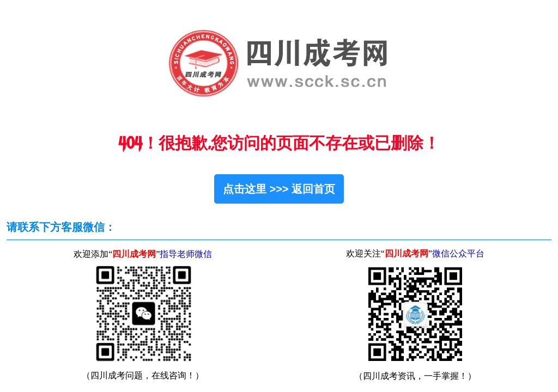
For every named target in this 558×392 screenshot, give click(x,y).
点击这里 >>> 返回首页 (279, 189)
